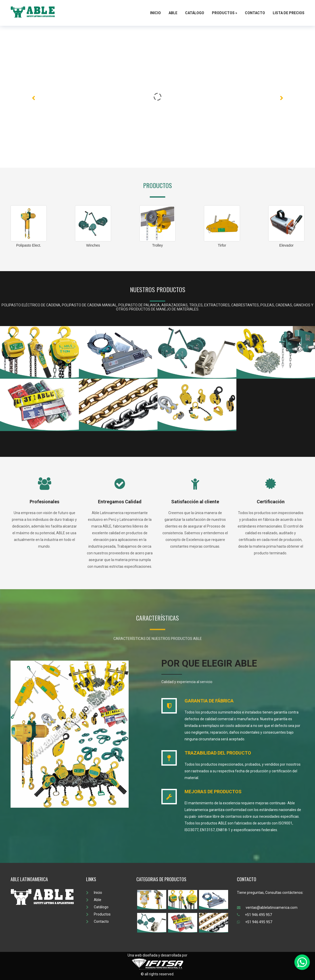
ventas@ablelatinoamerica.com (267, 908)
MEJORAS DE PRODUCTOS (213, 792)
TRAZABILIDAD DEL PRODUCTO (218, 753)
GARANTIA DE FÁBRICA (209, 701)
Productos (98, 914)
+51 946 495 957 (254, 915)
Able (173, 13)
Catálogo (195, 13)
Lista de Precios (289, 13)
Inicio (155, 13)
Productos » (225, 13)
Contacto (255, 13)
